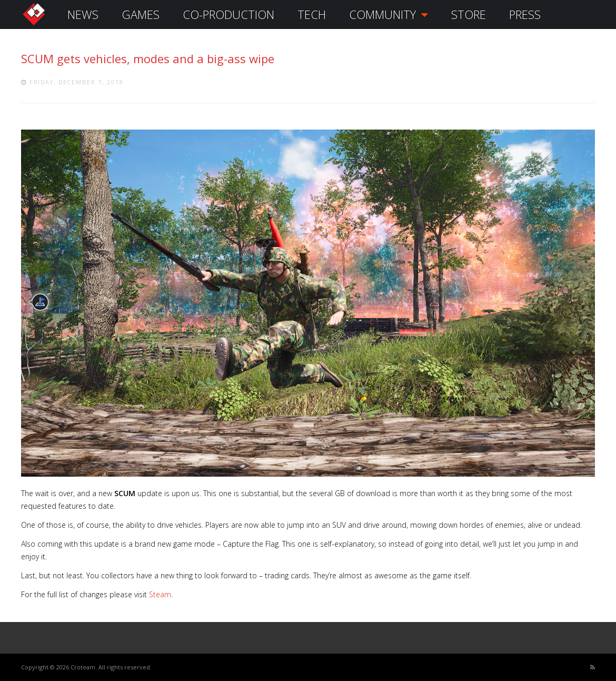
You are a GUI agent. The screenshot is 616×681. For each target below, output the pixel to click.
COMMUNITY (389, 14)
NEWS (83, 14)
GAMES (141, 14)
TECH (312, 14)
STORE (469, 14)
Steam (160, 594)
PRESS (525, 14)
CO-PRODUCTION (228, 14)
